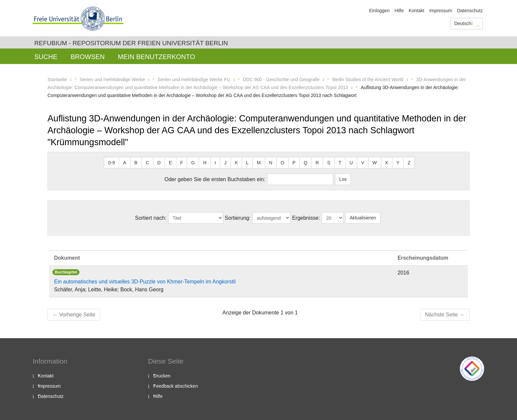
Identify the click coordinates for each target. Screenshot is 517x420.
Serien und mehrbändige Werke (112, 80)
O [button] (282, 163)
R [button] (317, 163)
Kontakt (416, 11)
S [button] (329, 163)
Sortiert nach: (151, 218)
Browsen (88, 57)
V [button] (363, 163)
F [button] (182, 163)
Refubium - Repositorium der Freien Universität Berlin (131, 43)
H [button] (205, 163)
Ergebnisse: (306, 218)
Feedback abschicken (176, 386)
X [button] (387, 163)
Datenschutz (470, 11)
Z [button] (409, 163)
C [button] (147, 163)
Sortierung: (238, 218)
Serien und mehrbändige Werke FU (194, 80)
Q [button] (305, 163)
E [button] (170, 163)
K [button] (236, 163)
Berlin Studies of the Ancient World (368, 80)
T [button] (340, 163)
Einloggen (379, 11)
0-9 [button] (111, 163)
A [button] (124, 163)
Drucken (162, 376)
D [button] (159, 163)
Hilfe (399, 11)
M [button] (259, 163)
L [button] (247, 163)
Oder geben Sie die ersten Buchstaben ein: (215, 179)
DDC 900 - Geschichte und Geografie (281, 80)
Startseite (57, 80)
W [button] (375, 163)
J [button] (225, 163)
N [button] (271, 163)
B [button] (136, 163)
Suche (46, 57)
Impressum (441, 11)
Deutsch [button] (467, 23)
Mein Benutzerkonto (156, 57)
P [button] (294, 163)
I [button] (215, 163)
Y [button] (398, 163)
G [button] (193, 163)
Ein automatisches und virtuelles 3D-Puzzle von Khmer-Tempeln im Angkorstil (145, 282)
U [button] (351, 163)
